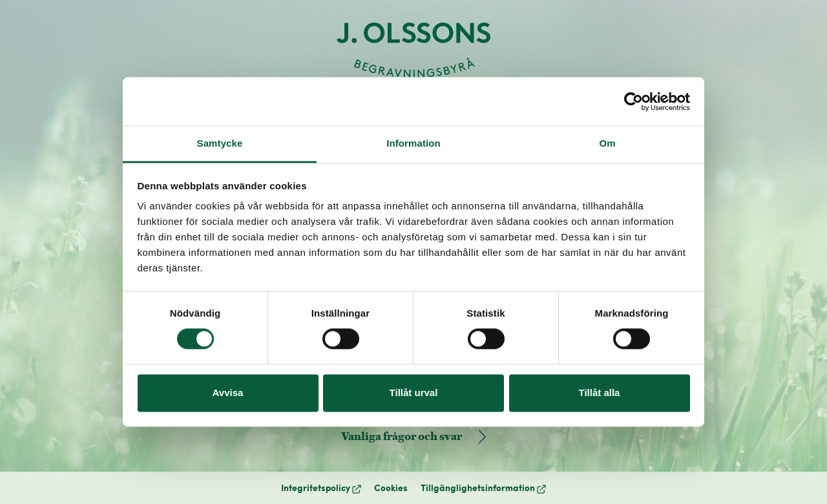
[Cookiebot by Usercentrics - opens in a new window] (633, 101)
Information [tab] (413, 143)
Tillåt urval (414, 393)
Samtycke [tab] (220, 143)
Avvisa (228, 393)
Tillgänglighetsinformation (483, 488)
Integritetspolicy (321, 488)
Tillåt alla (600, 393)
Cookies (391, 488)
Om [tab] (607, 143)
